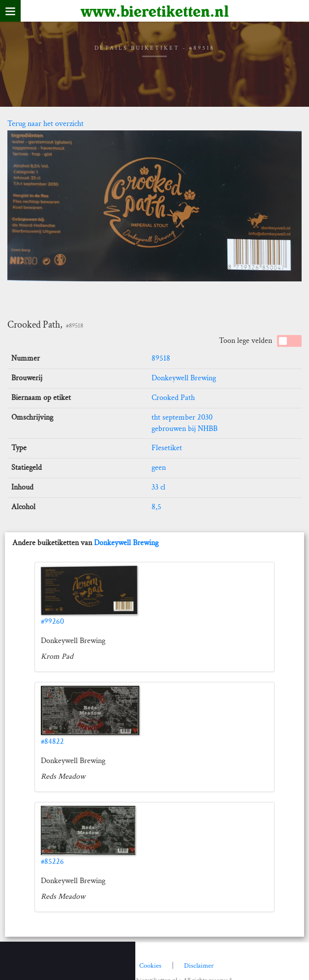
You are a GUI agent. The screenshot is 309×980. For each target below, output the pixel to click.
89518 (161, 358)
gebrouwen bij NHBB (185, 429)
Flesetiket (167, 448)
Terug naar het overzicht (46, 124)
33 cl (158, 487)
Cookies (150, 966)
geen (159, 468)
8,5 (156, 507)
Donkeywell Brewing (184, 378)
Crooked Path (173, 398)
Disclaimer (199, 966)
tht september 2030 (182, 417)
